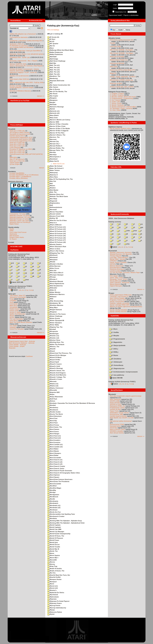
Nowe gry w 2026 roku (17, 131)
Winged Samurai (55, 310)
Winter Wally (53, 325)
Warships (52, 155)
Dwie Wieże (14, 321)
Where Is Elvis (54, 249)
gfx (141, 227)
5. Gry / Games (115, 100)
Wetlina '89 (53, 218)
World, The (53, 551)
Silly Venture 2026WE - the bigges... (122, 53)
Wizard (51, 351)
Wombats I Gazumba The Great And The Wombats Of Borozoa (71, 403)
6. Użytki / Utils (115, 102)
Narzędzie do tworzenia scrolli (20, 134)
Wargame (52, 98)
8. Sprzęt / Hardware (117, 105)
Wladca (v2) (53, 386)
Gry (114, 30)
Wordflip (52, 490)
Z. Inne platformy (117, 375)
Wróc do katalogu (53, 30)
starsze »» (41, 96)
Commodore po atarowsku (19, 37)
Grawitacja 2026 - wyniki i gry (20, 57)
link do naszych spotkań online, (121, 128)
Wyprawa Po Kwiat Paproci (58, 601)
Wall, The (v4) (54, 72)
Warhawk (52, 104)
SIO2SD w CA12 (116, 404)
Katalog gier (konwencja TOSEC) (20, 286)
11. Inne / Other (115, 110)
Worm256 (52, 560)
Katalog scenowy (115, 222)
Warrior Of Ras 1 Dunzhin (58, 124)
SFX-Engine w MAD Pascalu (19, 132)
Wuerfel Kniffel (54, 577)
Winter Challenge (55, 316)
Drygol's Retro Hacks (17, 237)
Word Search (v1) (55, 460)
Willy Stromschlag (55, 301)
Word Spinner (54, 475)
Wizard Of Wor (54, 360)
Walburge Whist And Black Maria (60, 50)
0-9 (11, 263)
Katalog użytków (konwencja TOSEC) (122, 382)
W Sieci (51, 39)
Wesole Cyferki (54, 214)
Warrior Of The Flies (56, 133)
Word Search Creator (56, 466)
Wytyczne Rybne (55, 612)
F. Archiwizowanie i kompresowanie (123, 372)
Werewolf (52, 210)
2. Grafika (114, 332)
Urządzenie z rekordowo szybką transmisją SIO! (26, 41)
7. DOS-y (114, 349)
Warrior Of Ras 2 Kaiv (56, 126)
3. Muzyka (114, 336)
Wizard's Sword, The (56, 371)
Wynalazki (112, 394)
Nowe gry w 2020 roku (17, 142)
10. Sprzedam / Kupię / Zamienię (121, 108)
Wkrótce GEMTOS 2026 (18, 64)
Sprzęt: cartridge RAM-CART (120, 305)
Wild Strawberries (55, 286)
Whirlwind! (52, 257)
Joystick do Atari (115, 409)
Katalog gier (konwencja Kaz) (19, 254)
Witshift (51, 349)
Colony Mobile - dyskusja (17, 345)
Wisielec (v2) (53, 338)
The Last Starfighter (16, 319)
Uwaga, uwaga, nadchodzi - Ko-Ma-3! (123, 77)
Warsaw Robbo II (55, 146)
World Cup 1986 (54, 529)
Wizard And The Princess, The (60, 353)
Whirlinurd (52, 255)
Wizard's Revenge (55, 368)
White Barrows (54, 266)
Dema (128, 30)
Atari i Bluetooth (115, 399)
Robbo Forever (15, 309)
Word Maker (53, 449)
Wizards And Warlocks (57, 375)
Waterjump (53, 173)
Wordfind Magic (54, 488)
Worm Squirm (54, 555)
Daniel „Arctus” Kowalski (118, 262)
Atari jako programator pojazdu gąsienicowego (126, 396)
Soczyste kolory (115, 426)
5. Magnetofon (116, 342)
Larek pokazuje (15, 147)
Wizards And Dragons (57, 373)
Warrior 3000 (53, 122)
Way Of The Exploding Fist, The (60, 179)
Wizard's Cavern (55, 364)
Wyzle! (51, 614)
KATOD (113, 264)
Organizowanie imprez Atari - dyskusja (22, 341)
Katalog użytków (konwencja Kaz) (121, 320)
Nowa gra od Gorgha (117, 57)
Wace (51, 48)
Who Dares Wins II (55, 273)
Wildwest (52, 297)
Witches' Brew (54, 340)
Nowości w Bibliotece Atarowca (20, 91)
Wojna (51, 394)
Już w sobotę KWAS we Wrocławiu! (22, 47)
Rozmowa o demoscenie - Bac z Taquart (23, 61)
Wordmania (53, 501)
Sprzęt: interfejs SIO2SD (118, 312)
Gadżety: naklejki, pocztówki (120, 303)
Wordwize (52, 518)
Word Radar (53, 455)
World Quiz (53, 542)
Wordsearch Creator (56, 516)
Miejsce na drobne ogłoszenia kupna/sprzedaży (126, 307)
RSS (40, 28)
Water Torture (54, 170)
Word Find (52, 418)
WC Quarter (53, 44)
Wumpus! (52, 582)
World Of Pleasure (55, 538)
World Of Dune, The (56, 536)
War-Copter (53, 96)
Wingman (52, 312)
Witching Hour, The (56, 342)
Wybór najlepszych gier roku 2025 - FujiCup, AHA (27, 82)
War (50, 83)
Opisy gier (12, 294)
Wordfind (52, 486)
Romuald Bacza (115, 267)
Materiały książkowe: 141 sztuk (20, 217)
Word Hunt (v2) (54, 438)
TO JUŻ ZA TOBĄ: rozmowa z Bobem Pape (125, 272)
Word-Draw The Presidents (58, 481)
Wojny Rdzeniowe (55, 397)
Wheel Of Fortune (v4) (57, 234)
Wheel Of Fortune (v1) (57, 227)
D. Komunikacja (116, 365)
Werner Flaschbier (55, 212)
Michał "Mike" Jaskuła (117, 259)
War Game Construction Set (59, 85)
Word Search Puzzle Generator (60, 471)
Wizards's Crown (55, 379)
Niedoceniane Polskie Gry (119, 60)
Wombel (52, 405)
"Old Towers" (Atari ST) (18, 295)
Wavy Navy (53, 177)
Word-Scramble (54, 484)
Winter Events (54, 318)
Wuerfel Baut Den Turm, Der (59, 575)
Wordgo (51, 492)
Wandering (52, 78)
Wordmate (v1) (54, 505)
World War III (53, 549)
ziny (127, 244)
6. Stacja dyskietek (117, 345)
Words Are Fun (54, 512)
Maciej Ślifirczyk (115, 281)
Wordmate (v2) (54, 508)
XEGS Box (114, 428)
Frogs (12, 299)
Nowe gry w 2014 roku (17, 161)
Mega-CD (113, 73)
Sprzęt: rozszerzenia (117, 301)
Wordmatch (53, 503)
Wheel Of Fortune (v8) (57, 242)
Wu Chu (51, 573)
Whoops (52, 277)
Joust (12, 302)
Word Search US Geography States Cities (64, 473)
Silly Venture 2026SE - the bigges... (122, 50)
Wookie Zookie (54, 412)
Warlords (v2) (53, 113)
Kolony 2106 (14, 311)
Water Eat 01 (53, 161)
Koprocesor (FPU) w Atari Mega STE (123, 70)
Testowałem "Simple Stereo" (120, 413)
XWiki (12, 231)
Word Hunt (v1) (54, 436)
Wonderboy (53, 408)
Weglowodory (54, 203)
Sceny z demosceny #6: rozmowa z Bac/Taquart (26, 66)
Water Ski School (55, 166)
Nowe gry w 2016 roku (17, 151)
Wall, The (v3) (54, 70)
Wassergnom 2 (54, 157)
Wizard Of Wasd (54, 357)
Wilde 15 (52, 290)
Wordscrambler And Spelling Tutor (61, 514)
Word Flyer (53, 423)
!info (127, 231)
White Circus (53, 268)
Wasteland (52, 159)
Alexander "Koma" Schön (119, 279)
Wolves (51, 401)
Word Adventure (55, 416)
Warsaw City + (54, 144)
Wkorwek (52, 381)
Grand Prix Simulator (17, 329)
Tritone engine (15, 163)
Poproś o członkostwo (131, 15)
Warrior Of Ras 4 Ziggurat (58, 131)
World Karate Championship (59, 534)
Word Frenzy (53, 425)
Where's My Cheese (56, 251)
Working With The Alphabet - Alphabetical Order (66, 523)
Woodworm (53, 410)
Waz (50, 183)
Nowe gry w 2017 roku (17, 146)
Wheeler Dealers (55, 244)
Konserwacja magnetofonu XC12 (21, 141)
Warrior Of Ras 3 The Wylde (59, 128)
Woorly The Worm (55, 414)
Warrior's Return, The (56, 135)
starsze (42, 168)
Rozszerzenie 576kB (117, 424)
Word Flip (52, 421)
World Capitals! (54, 527)
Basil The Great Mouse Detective (21, 322)
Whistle (51, 262)
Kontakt (11, 242)
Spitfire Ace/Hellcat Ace (18, 314)
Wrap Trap (52, 566)
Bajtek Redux (14, 224)
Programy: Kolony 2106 (118, 300)
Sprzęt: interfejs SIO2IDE (119, 310)
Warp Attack (53, 115)
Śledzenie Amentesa (117, 269)
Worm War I (53, 558)
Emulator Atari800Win (17, 173)
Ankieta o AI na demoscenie (19, 76)
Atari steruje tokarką (117, 433)
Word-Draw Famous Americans (60, 479)
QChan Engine (15, 164)
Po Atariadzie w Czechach (19, 46)
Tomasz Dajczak (116, 256)
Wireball (52, 329)
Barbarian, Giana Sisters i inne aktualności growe (26, 54)
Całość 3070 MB (16, 282)
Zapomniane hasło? (116, 15)
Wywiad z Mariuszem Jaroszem (121, 252)
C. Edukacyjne (116, 362)
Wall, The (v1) (54, 65)
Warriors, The (54, 137)
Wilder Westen (54, 292)
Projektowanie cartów (117, 408)
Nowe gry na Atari (116, 83)
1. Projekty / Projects (117, 93)
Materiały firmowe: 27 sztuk (19, 219)
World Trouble (54, 547)
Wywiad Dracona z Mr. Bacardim (121, 254)
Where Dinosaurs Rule (57, 247)
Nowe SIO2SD (115, 403)
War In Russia (54, 89)
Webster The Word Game (58, 196)
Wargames (52, 100)
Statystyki (12, 348)
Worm (51, 553)
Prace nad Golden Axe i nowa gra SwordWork (25, 51)
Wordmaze (52, 510)
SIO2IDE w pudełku (117, 431)
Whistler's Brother (55, 264)
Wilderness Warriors (56, 294)
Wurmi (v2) (53, 588)
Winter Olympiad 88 (56, 320)
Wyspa (12, 316)
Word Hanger (53, 434)
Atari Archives (14, 236)
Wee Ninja (52, 199)
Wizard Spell (53, 362)
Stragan (111, 293)
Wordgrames (53, 495)
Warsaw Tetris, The (55, 150)
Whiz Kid (52, 271)
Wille (50, 299)
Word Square (53, 477)
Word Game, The (55, 427)
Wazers (51, 186)
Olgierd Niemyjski (116, 286)
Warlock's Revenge (56, 107)
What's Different (54, 225)
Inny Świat (13, 326)
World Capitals (54, 525)
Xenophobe (14, 307)
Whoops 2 (52, 279)
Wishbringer (53, 334)
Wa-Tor (51, 46)
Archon (12, 317)
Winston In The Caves (57, 314)
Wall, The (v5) (54, 74)
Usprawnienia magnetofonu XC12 (21, 137)
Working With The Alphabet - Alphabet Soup (65, 521)
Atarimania (13, 234)
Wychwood (53, 595)
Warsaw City (53, 141)
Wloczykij (52, 390)
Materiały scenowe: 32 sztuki (20, 216)
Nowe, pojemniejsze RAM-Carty (121, 295)
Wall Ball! (52, 57)
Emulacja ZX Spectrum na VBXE (21, 149)
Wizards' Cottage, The (57, 377)
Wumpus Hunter (55, 579)
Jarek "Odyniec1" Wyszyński (120, 283)
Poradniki (12, 129)
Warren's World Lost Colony (59, 120)
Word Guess (53, 432)
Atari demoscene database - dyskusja (22, 343)
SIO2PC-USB (115, 401)
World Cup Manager (56, 532)
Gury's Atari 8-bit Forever (18, 232)
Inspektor (13, 327)
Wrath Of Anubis (55, 569)
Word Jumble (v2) (55, 447)
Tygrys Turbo (114, 411)
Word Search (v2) (55, 462)
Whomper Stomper (55, 275)
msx (134, 234)
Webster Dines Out (55, 194)
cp (141, 224)
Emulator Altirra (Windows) (19, 178)
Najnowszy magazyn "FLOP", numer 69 (23, 72)
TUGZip (31, 290)
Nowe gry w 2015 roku (17, 152)
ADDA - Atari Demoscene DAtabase (121, 218)
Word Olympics (54, 453)
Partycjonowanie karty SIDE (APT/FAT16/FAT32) (26, 154)
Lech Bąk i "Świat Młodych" (119, 257)
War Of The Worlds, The (57, 92)
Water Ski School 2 (55, 168)
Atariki (12, 229)
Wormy (51, 564)
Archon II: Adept (15, 312)
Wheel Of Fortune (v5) (57, 236)
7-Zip (27, 290)
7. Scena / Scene (116, 103)
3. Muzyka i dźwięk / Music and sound (123, 97)
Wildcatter (52, 288)
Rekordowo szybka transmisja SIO (122, 40)
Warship (52, 152)
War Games (53, 87)
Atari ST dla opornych (17, 159)
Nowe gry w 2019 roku (17, 144)
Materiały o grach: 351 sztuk (19, 221)
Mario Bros (13, 306)
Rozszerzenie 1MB (116, 414)
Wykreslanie (53, 597)
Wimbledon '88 (54, 303)
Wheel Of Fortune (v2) (57, 229)
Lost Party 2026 (115, 46)
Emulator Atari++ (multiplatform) (20, 176)
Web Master (53, 190)
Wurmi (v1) (53, 586)
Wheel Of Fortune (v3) (57, 231)
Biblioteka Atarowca (16, 182)
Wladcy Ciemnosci (55, 388)
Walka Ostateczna (55, 52)
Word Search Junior (56, 468)
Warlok (51, 109)
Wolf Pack (52, 399)
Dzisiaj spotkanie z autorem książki (22, 87)
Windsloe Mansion (55, 305)
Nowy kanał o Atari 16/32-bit (19, 79)
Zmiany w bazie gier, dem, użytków (122, 87)
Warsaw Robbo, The (56, 148)
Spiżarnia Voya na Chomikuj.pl (20, 222)
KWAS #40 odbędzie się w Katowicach (23, 34)
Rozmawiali (113, 251)
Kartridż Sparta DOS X (17, 136)
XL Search (13, 239)
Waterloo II (52, 175)
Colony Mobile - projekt (17, 346)
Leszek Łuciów (115, 271)
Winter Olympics (55, 323)
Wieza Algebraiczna (56, 283)
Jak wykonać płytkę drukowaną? (121, 421)
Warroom (52, 139)
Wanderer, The (54, 76)
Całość (14, 290)
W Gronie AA (53, 37)
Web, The (52, 192)
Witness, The (53, 347)
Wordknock (53, 497)
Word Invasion (54, 442)
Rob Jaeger (114, 276)
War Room (52, 94)
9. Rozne (114, 355)
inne (26, 280)
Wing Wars (52, 307)
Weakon (52, 188)
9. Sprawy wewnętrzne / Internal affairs (123, 107)
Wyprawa (52, 599)
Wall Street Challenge (56, 61)
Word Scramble (54, 458)
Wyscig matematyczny (57, 608)
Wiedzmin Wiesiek (55, 281)
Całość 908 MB (116, 378)
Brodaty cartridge (16, 86)
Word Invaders (54, 440)
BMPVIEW (13, 158)
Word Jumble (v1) (55, 444)
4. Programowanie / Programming (121, 98)
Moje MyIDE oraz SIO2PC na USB (122, 418)
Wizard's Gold (54, 366)
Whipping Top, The (55, 253)
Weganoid (52, 201)
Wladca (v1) (53, 384)
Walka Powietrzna (55, 54)
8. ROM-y (114, 352)
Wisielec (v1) (53, 336)
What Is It (52, 223)
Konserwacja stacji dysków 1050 (21, 139)
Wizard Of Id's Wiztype (57, 355)
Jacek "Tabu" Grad (116, 277)
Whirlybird (52, 260)
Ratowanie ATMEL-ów (117, 406)
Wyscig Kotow (54, 605)
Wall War (52, 63)
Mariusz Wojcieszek (117, 266)
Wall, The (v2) (54, 68)
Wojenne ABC (54, 392)
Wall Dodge (53, 59)
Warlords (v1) (53, 111)
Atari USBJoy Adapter (117, 298)
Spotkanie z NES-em (17, 44)
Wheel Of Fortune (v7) (57, 240)
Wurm (51, 584)
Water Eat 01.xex (59, 164)
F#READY (114, 261)
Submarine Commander (18, 297)
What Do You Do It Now (57, 220)
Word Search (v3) (55, 464)
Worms (51, 562)
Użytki (120, 30)
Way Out (52, 181)
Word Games (53, 429)
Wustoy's (52, 590)
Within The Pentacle (56, 344)
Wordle (51, 499)
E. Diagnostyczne (117, 368)
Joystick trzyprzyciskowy (118, 416)
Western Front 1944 (56, 216)
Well (50, 205)
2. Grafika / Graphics (117, 95)
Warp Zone (52, 118)
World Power (53, 540)
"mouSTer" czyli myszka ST (119, 296)
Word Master (53, 451)
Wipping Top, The (55, 327)
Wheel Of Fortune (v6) (57, 238)
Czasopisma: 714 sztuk (18, 214)
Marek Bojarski (115, 284)
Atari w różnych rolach (117, 429)
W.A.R (51, 41)
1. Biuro (113, 329)
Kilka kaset (114, 67)
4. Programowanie (117, 339)
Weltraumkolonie (55, 207)
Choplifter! (13, 301)
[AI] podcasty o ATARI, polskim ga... (122, 80)
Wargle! (51, 102)
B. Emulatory (115, 359)
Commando (14, 304)
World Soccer (54, 545)
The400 (113, 43)
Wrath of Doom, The (56, 571)
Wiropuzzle (53, 331)
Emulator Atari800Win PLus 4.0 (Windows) (24, 175)
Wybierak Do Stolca (56, 593)
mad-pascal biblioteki (117, 63)
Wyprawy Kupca (55, 603)
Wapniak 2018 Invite (56, 81)
